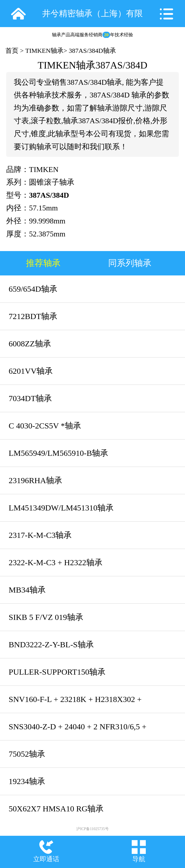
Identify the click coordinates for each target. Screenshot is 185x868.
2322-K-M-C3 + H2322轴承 (56, 562)
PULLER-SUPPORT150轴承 (57, 672)
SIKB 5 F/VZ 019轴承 (46, 617)
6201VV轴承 (31, 371)
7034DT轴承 (30, 398)
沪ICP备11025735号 (92, 829)
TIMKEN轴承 (44, 51)
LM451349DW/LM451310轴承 (61, 508)
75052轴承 (27, 754)
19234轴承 (27, 781)
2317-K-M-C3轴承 (40, 535)
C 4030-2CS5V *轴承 (45, 426)
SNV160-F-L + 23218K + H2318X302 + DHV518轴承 (75, 704)
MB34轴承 (27, 590)
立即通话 (46, 859)
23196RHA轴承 (35, 480)
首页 (12, 51)
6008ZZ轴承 (30, 344)
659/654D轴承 (33, 289)
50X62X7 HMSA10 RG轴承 (56, 809)
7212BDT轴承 (33, 316)
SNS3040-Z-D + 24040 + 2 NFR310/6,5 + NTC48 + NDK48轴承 (77, 731)
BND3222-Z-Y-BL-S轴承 (51, 644)
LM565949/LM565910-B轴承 (58, 453)
